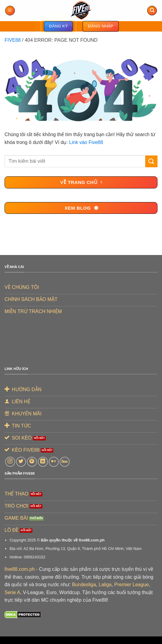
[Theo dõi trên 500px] (65, 462)
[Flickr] (54, 462)
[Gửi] (151, 161)
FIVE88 (13, 40)
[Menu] (10, 11)
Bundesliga (84, 585)
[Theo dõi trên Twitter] (21, 462)
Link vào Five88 (86, 142)
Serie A (12, 592)
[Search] (152, 11)
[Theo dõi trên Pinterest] (32, 462)
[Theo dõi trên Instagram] (10, 462)
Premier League (131, 585)
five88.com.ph (20, 569)
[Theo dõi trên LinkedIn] (43, 462)
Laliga (105, 585)
